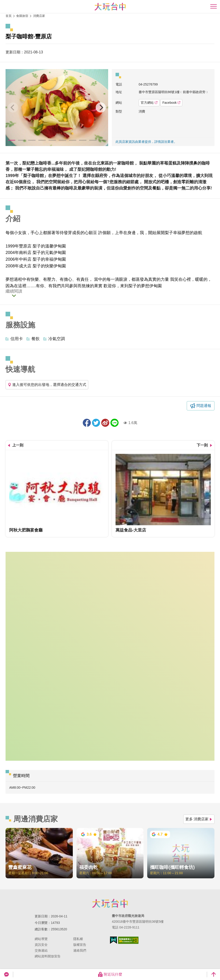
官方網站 (149, 103)
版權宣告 (80, 945)
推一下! (96, 423)
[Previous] (13, 107)
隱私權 (78, 939)
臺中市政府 (110, 903)
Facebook (171, 103)
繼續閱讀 (14, 291)
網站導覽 (41, 939)
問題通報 (204, 406)
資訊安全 (41, 945)
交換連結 (41, 950)
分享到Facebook (87, 423)
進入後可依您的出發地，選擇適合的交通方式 (47, 385)
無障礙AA (128, 940)
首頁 (9, 16)
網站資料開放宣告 (48, 956)
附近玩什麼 (110, 974)
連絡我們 (80, 950)
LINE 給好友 (115, 423)
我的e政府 (113, 940)
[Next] (101, 107)
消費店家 (39, 16)
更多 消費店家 (199, 819)
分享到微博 (105, 423)
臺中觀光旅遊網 (110, 7)
